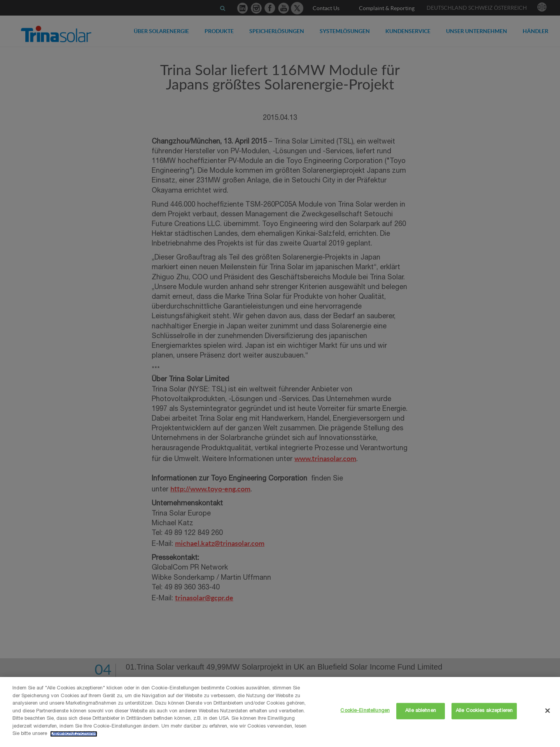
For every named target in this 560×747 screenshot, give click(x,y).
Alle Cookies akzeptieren (484, 711)
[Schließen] (548, 711)
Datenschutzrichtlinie (74, 734)
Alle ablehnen (421, 711)
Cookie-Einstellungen (365, 711)
